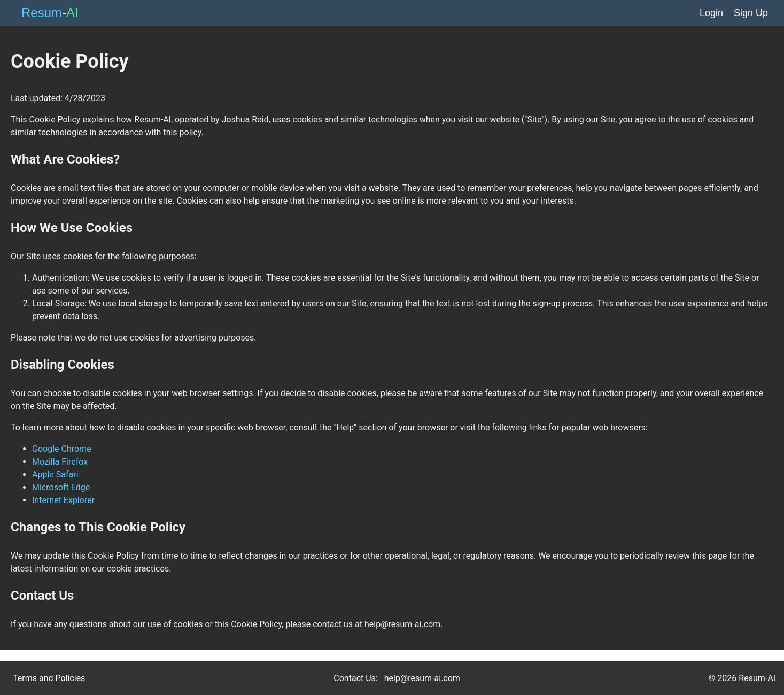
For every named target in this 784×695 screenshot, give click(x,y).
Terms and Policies (49, 678)
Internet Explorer (63, 500)
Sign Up (751, 13)
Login (711, 13)
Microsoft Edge (61, 487)
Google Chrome (62, 449)
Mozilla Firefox (60, 462)
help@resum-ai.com (422, 678)
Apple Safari (55, 474)
